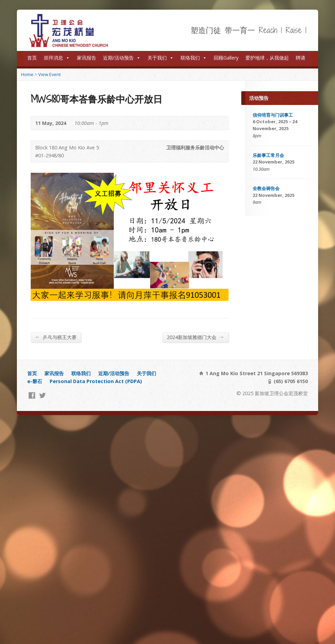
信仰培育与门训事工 (273, 115)
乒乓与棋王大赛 (56, 337)
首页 (32, 58)
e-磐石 (35, 381)
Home (27, 74)
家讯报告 (87, 58)
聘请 (301, 58)
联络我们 (194, 58)
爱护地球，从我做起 (267, 58)
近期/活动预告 (122, 58)
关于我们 (161, 58)
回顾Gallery (226, 58)
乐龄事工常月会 (268, 155)
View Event (49, 74)
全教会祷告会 (266, 188)
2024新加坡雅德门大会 (195, 337)
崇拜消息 (57, 58)
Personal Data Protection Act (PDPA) (96, 381)
